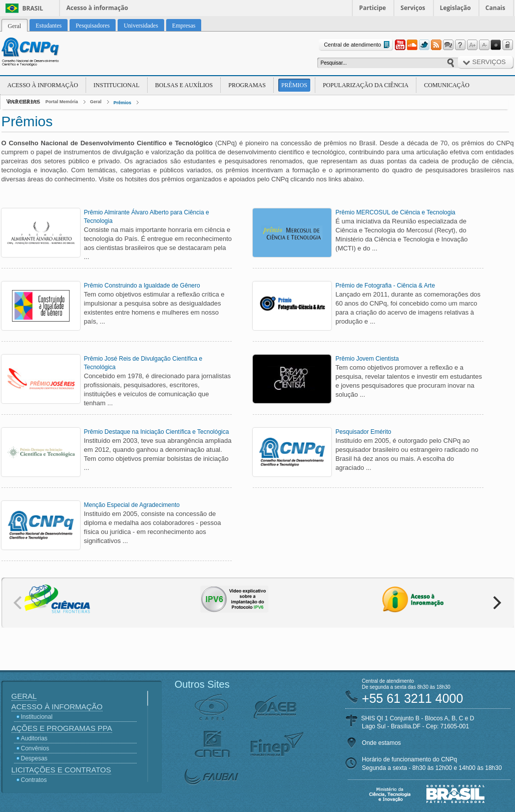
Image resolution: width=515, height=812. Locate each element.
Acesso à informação (97, 8)
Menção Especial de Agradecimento (132, 505)
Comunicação (447, 85)
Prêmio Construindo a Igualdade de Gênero (142, 286)
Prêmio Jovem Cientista (367, 359)
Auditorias (34, 738)
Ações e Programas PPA (62, 728)
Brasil (33, 8)
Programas (247, 85)
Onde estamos (381, 743)
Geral (96, 102)
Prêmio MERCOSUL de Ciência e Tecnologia (395, 212)
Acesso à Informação (43, 85)
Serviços (413, 8)
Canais (495, 8)
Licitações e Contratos (61, 770)
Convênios (35, 748)
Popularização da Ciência (366, 85)
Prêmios (294, 85)
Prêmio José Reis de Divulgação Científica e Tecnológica (143, 363)
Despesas (34, 758)
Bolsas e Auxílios (184, 85)
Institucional (117, 85)
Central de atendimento (358, 45)
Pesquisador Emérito (363, 432)
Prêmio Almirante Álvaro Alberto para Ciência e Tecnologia (147, 217)
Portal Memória (62, 102)
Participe (373, 8)
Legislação (455, 8)
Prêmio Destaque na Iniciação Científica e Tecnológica (157, 432)
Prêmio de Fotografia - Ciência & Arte (385, 286)
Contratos (34, 780)
